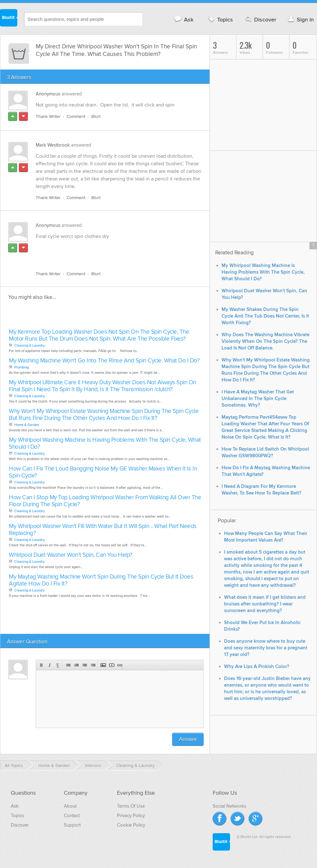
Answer (188, 739)
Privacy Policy (131, 816)
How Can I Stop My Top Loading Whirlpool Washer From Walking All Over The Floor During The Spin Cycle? (105, 501)
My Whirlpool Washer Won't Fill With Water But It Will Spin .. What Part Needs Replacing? (103, 530)
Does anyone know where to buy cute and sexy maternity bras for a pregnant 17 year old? (266, 648)
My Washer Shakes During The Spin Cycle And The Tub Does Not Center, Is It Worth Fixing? (265, 316)
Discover (260, 19)
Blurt (96, 116)
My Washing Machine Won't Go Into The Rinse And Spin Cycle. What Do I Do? (104, 361)
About (70, 806)
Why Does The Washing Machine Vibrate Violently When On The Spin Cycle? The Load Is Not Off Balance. (265, 341)
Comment (76, 116)
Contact (72, 816)
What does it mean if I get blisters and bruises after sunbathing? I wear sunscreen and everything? (265, 604)
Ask (183, 19)
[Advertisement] (109, 252)
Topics (220, 19)
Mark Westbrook (53, 145)
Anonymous (48, 94)
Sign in (300, 19)
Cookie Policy (131, 825)
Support (72, 825)
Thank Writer (48, 116)
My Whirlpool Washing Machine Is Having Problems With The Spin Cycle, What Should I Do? (105, 443)
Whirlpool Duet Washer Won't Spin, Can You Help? (71, 555)
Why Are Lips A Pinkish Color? (257, 667)
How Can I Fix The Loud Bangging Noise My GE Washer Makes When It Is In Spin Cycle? (103, 472)
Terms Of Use (131, 806)
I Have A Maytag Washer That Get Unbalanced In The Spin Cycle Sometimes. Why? (258, 399)
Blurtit (9, 19)
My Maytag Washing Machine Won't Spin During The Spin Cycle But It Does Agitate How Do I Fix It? (101, 580)
